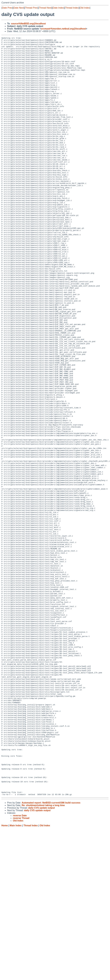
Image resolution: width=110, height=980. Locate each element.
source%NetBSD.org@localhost (28, 24)
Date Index (58, 8)
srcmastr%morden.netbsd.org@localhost (63, 29)
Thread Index (72, 8)
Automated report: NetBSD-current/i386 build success (51, 954)
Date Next (19, 8)
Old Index (85, 8)
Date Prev (7, 8)
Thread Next (45, 8)
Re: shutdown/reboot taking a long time (43, 957)
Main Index (16, 977)
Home (5, 977)
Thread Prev (31, 8)
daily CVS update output (41, 960)
